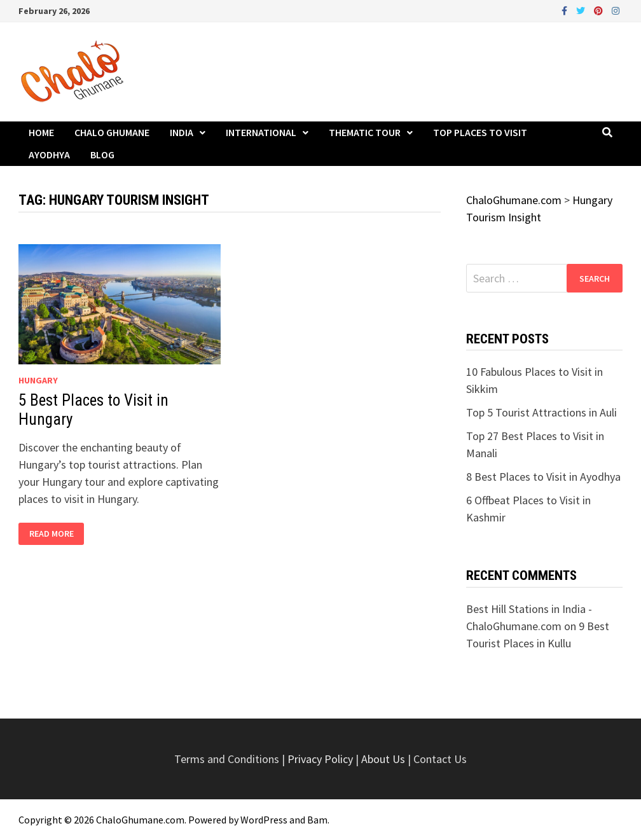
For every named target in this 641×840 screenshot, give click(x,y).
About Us (383, 759)
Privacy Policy (321, 759)
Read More (51, 534)
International (261, 132)
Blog (102, 155)
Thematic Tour (365, 132)
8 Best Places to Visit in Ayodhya (543, 477)
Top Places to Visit (480, 132)
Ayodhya (49, 155)
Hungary (38, 380)
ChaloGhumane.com (140, 820)
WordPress (264, 820)
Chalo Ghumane (112, 132)
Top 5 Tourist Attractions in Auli (541, 412)
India (182, 132)
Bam (317, 820)
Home (41, 132)
